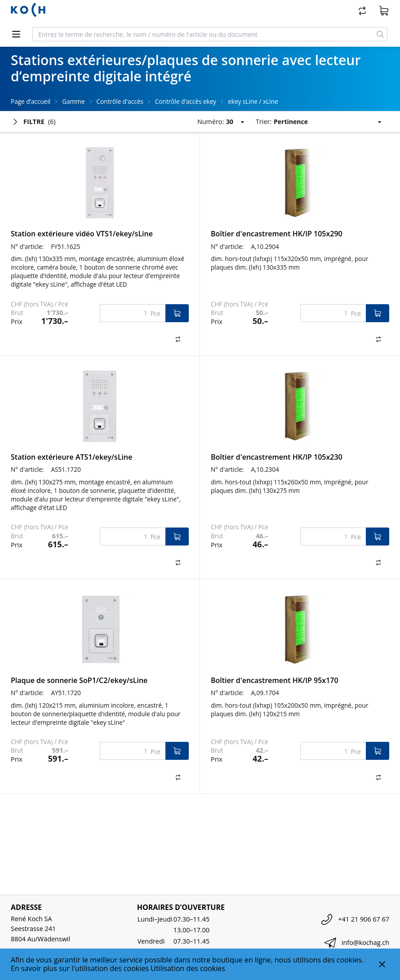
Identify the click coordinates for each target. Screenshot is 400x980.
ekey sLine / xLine (253, 101)
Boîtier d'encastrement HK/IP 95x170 (275, 680)
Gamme (73, 101)
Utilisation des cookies (188, 968)
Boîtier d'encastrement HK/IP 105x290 (277, 234)
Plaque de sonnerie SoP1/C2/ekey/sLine (79, 680)
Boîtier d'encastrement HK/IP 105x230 (277, 457)
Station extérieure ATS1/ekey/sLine (71, 457)
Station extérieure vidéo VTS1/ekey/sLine (82, 234)
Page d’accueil (31, 101)
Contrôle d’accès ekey (186, 101)
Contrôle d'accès (120, 101)
